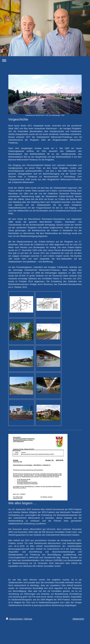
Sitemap (28, 619)
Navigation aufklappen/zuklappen (45, 60)
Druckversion (14, 619)
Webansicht (78, 619)
